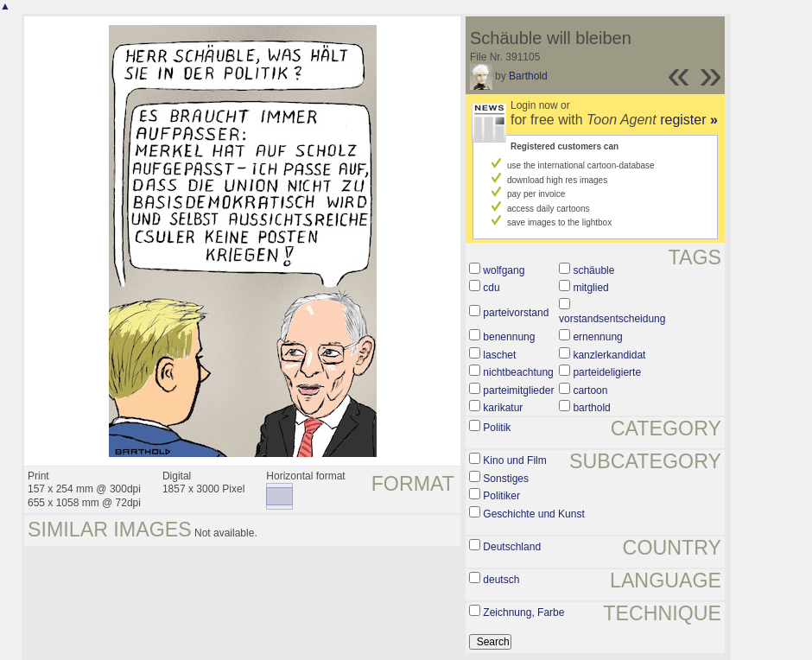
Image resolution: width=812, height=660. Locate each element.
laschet (499, 355)
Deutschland (512, 547)
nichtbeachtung (518, 372)
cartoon (590, 390)
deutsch (501, 580)
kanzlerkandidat (609, 355)
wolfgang (504, 270)
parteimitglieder (518, 390)
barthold (591, 408)
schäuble (593, 270)
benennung (509, 337)
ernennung (597, 337)
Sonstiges (506, 479)
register (689, 120)
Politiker (501, 496)
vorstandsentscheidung (612, 319)
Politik (497, 428)
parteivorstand (516, 313)
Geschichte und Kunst (533, 514)
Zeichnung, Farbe (523, 612)
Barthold (528, 76)
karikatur (503, 408)
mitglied (590, 288)
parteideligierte (607, 372)
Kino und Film (514, 460)
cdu (491, 288)
